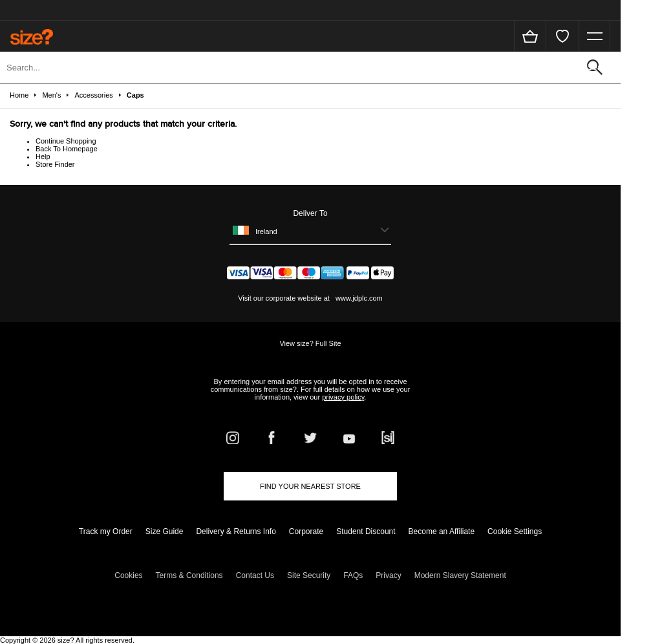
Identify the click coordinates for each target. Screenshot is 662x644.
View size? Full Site (310, 343)
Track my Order (106, 531)
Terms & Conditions (189, 575)
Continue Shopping (66, 141)
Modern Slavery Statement (460, 575)
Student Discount (366, 531)
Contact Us (255, 575)
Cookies (128, 575)
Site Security (309, 575)
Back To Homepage (67, 149)
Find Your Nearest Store (310, 486)
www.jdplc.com (358, 298)
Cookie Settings (515, 531)
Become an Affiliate (442, 531)
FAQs (353, 575)
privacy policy (343, 397)
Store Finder (55, 164)
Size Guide (165, 531)
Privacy (388, 575)
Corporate (306, 531)
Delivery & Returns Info (236, 531)
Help (43, 156)
